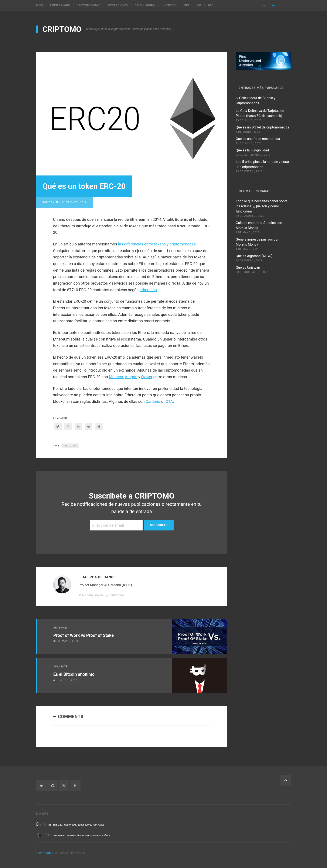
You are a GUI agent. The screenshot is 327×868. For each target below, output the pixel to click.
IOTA (169, 401)
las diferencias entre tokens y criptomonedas (157, 244)
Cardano (153, 401)
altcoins (71, 446)
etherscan (148, 290)
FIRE (187, 5)
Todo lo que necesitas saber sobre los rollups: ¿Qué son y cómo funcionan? (262, 206)
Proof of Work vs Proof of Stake (84, 635)
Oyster (147, 377)
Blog (40, 5)
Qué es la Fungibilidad (252, 150)
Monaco (116, 377)
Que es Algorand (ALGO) (254, 256)
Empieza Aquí (60, 5)
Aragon (131, 377)
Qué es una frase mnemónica (258, 139)
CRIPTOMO (62, 29)
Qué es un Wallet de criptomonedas (263, 127)
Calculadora (145, 5)
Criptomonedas (89, 5)
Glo (211, 5)
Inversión (169, 5)
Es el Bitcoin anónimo (74, 674)
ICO (199, 5)
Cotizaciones (118, 5)
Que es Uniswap (248, 267)
